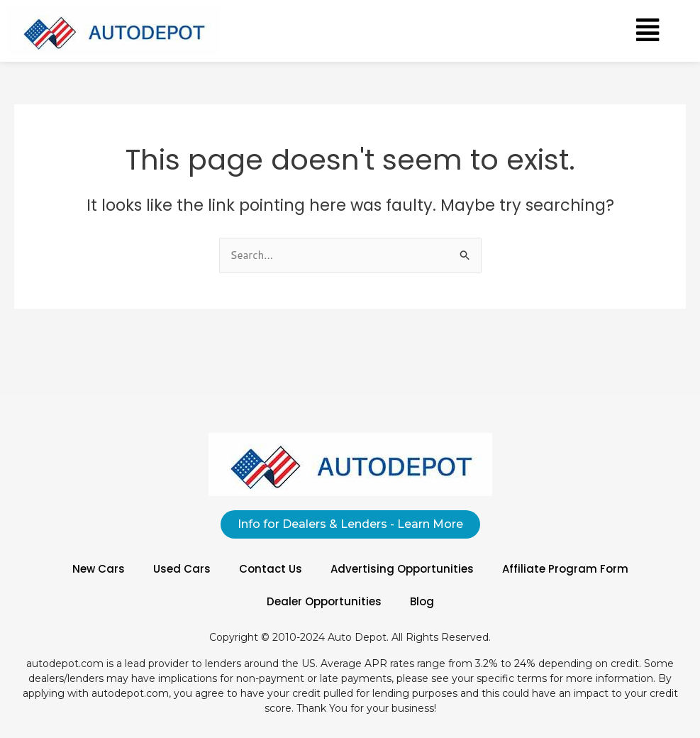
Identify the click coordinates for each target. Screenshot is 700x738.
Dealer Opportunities (324, 601)
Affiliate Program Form (565, 569)
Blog (422, 601)
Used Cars (182, 569)
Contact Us (271, 569)
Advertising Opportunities (402, 569)
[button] (648, 31)
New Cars (99, 569)
